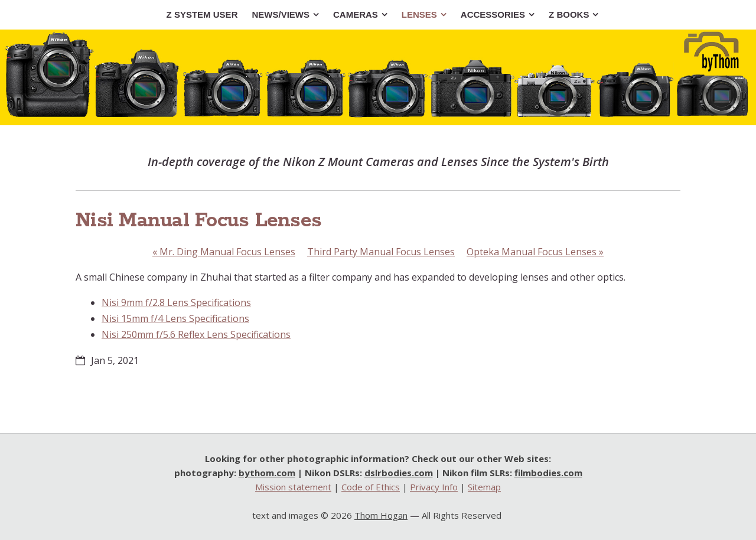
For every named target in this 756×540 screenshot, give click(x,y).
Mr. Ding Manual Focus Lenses (224, 252)
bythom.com (267, 473)
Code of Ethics (371, 487)
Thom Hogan (381, 515)
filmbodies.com (548, 473)
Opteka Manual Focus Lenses (535, 252)
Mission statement (293, 487)
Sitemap (484, 487)
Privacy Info (434, 487)
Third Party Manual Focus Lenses (381, 252)
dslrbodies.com (399, 473)
